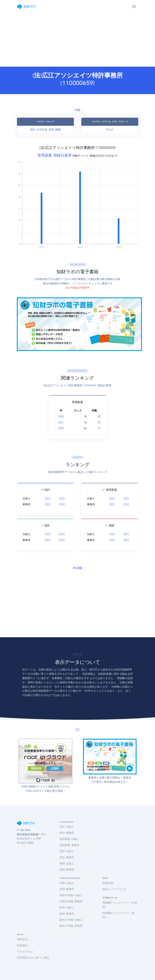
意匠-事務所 (67, 857)
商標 (58, 130)
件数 (78, 110)
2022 (62, 505)
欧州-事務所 (67, 914)
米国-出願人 (67, 883)
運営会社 (22, 939)
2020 (61, 417)
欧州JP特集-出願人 (71, 920)
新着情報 (108, 883)
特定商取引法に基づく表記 (33, 958)
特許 (33, 130)
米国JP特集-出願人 (71, 895)
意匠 (51, 130)
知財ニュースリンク (115, 889)
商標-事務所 (67, 870)
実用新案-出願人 (69, 839)
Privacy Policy (25, 952)
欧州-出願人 (67, 907)
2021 (61, 422)
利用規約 (22, 946)
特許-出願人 (67, 827)
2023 (61, 428)
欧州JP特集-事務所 (71, 926)
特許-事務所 (67, 833)
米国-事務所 (67, 889)
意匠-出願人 (67, 851)
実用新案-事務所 (69, 845)
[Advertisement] (77, 40)
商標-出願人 (67, 864)
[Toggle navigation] (134, 6)
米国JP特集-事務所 (71, 901)
